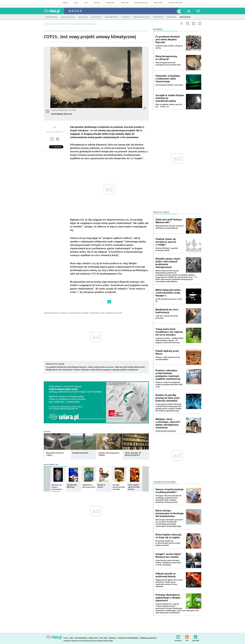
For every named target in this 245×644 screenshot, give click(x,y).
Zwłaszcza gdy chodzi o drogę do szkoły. (169, 47)
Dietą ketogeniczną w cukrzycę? (166, 58)
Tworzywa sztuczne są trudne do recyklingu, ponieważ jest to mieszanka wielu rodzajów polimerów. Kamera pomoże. (168, 499)
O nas (66, 638)
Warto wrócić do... (52, 465)
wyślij (52, 139)
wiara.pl (54, 11)
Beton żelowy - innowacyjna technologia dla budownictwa (170, 513)
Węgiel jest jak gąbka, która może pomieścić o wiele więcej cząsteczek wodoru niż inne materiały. (169, 583)
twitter (200, 23)
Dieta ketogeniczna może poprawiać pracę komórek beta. (168, 64)
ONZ (103, 313)
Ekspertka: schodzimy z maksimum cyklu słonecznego (168, 79)
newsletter (178, 636)
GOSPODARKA (76, 313)
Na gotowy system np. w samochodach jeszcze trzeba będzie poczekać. (168, 543)
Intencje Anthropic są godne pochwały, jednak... (167, 249)
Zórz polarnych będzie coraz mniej (169, 85)
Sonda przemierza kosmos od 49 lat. (169, 300)
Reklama (113, 638)
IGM (71, 638)
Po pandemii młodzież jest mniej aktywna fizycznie (66, 367)
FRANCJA (65, 313)
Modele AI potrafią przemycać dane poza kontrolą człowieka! (167, 398)
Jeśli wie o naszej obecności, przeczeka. (167, 317)
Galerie (47, 432)
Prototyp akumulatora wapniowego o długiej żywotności (168, 598)
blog (76, 3)
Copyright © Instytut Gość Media (76, 641)
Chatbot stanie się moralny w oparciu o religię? (166, 242)
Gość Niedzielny (141, 3)
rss (188, 23)
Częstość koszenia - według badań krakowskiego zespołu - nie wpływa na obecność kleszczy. (169, 340)
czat (86, 3)
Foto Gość (103, 638)
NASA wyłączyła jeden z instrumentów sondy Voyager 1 (168, 293)
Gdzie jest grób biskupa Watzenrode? (130, 367)
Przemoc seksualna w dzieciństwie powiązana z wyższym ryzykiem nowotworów (106, 370)
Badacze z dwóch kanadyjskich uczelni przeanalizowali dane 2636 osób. (169, 385)
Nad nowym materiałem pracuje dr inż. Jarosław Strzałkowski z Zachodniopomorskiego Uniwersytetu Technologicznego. (169, 523)
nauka (75, 11)
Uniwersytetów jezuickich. (166, 431)
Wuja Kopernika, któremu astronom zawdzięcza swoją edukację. (170, 227)
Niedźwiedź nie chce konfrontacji (59, 370)
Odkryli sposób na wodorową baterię (165, 575)
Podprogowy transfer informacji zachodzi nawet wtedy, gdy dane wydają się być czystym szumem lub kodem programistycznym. (169, 408)
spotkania (111, 3)
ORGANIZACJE (112, 313)
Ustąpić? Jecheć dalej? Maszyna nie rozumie (168, 556)
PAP (120, 313)
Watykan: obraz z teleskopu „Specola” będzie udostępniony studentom (168, 423)
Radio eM (125, 3)
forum (65, 3)
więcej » (67, 457)
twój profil (189, 11)
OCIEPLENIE (95, 313)
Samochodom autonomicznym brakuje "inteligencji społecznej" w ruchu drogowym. (168, 563)
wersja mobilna (176, 3)
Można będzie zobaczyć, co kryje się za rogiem (169, 536)
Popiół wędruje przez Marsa (167, 352)
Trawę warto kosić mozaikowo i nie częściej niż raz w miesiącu (169, 332)
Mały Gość (159, 3)
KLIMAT (86, 313)
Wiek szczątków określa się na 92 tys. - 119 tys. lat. (169, 106)
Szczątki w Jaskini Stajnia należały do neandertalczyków (170, 98)
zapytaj (97, 3)
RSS (187, 636)
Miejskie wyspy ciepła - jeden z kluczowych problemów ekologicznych (169, 263)
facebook (194, 23)
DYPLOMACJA (54, 313)
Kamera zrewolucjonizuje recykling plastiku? (170, 491)
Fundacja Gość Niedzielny (128, 638)
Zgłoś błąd (196, 636)
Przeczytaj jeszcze (161, 212)
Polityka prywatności (148, 638)
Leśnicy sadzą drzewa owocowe (101, 367)
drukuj (58, 139)
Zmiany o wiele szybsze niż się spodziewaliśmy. (168, 358)
